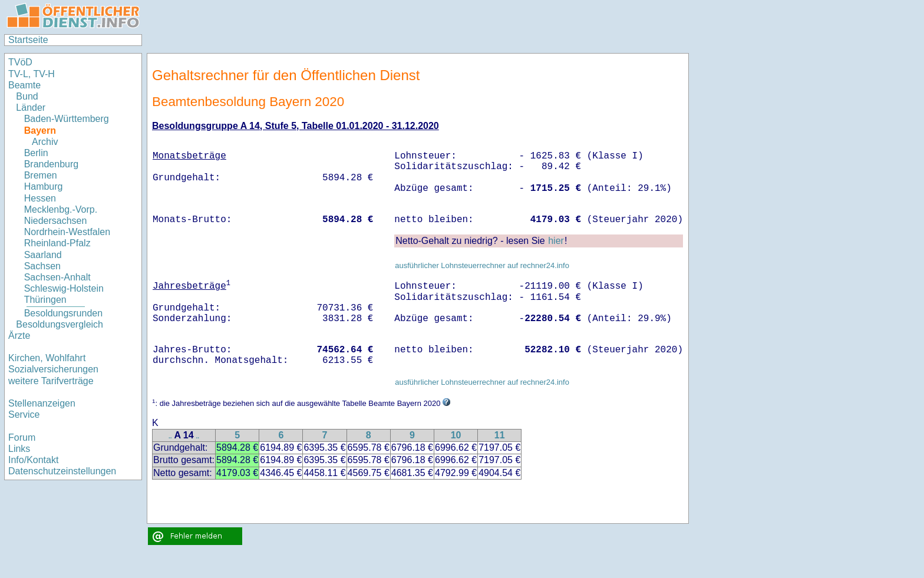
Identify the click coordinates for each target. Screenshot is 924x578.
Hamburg (44, 186)
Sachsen (42, 266)
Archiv (45, 142)
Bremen (41, 175)
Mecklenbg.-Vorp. (61, 209)
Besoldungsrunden (63, 313)
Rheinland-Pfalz (57, 243)
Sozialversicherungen (53, 369)
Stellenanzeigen (42, 403)
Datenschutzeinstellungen (62, 471)
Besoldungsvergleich (60, 324)
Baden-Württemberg (67, 119)
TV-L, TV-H (32, 74)
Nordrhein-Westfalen (67, 232)
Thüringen (45, 300)
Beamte (24, 85)
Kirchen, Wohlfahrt (47, 358)
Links (19, 449)
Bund (27, 96)
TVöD (20, 62)
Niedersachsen (56, 221)
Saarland (43, 255)
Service (24, 414)
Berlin (36, 153)
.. (170, 436)
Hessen (40, 198)
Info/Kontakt (33, 460)
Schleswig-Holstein (64, 288)
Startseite (28, 40)
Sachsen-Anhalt (57, 277)
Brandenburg (52, 164)
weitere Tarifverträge (51, 381)
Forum (22, 437)
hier (556, 241)
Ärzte (19, 336)
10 (456, 435)
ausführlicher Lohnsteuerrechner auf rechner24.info (482, 265)
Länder (31, 108)
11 (500, 435)
